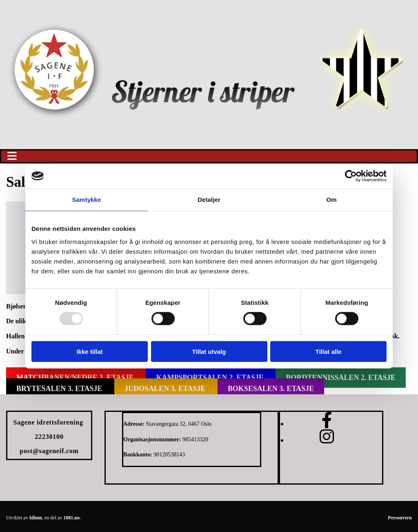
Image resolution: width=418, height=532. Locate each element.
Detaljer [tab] (209, 200)
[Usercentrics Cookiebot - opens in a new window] (351, 176)
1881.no (71, 518)
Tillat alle (329, 351)
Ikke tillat (89, 351)
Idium (36, 518)
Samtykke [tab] (87, 200)
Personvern (400, 518)
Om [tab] (331, 200)
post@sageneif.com (49, 451)
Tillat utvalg (209, 351)
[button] (209, 156)
